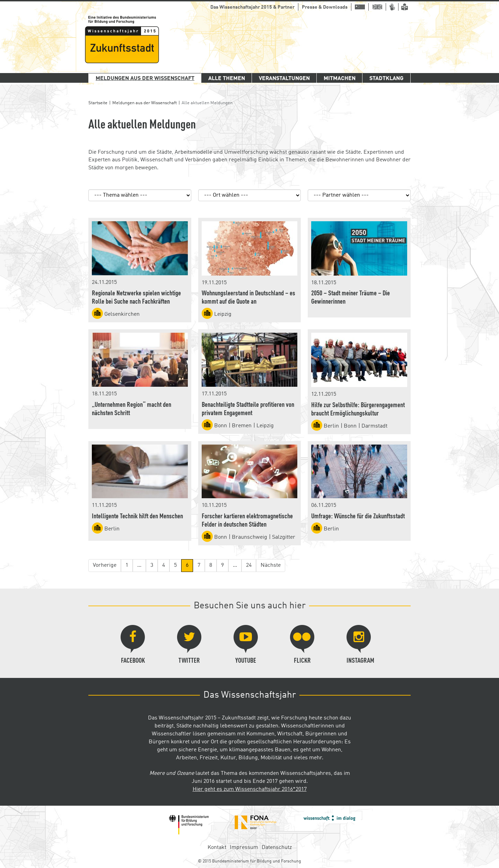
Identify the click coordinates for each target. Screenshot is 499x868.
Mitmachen (340, 79)
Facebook (133, 645)
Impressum (244, 848)
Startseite (98, 103)
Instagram (360, 645)
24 (249, 565)
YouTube (246, 645)
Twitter (189, 645)
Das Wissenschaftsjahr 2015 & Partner (252, 7)
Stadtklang (386, 79)
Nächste (271, 565)
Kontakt (217, 848)
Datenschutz (277, 848)
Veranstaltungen (284, 79)
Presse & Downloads (325, 7)
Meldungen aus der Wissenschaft (145, 79)
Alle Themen (227, 79)
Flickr (302, 645)
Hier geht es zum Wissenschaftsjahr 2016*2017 (250, 789)
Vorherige (105, 565)
